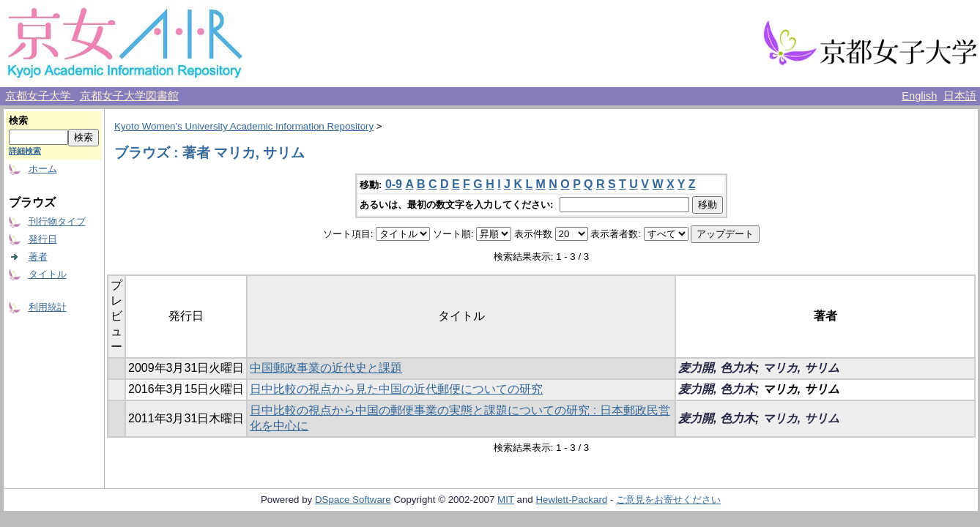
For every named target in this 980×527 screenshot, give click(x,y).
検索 (18, 120)
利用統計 (48, 307)
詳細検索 (25, 151)
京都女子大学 (40, 96)
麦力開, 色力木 (717, 368)
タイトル (48, 274)
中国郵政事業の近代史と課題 (326, 368)
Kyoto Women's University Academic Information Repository (244, 126)
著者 (38, 257)
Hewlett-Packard (571, 500)
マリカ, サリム (801, 368)
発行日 (43, 239)
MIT (506, 500)
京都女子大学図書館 (129, 96)
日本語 (960, 96)
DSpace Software (353, 500)
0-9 (394, 184)
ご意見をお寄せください (668, 500)
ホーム (43, 169)
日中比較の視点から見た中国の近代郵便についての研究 (396, 389)
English (919, 96)
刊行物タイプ (57, 221)
